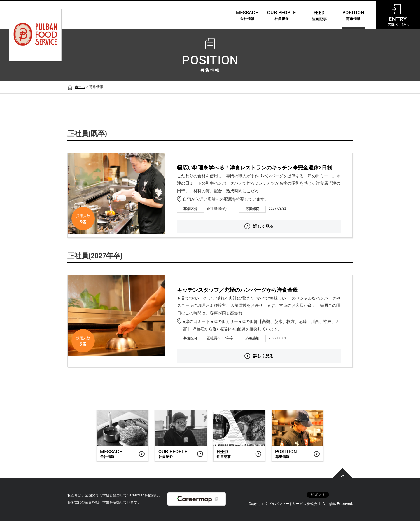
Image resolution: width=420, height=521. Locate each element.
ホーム (80, 87)
